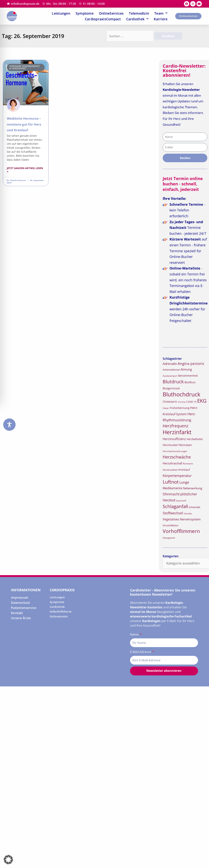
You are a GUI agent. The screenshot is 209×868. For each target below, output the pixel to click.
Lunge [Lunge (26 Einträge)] (184, 482)
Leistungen (61, 13)
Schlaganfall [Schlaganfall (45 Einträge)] (175, 506)
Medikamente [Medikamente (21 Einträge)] (172, 488)
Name (135, 634)
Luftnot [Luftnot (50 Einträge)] (171, 482)
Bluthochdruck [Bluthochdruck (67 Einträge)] (181, 394)
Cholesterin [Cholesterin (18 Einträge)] (170, 402)
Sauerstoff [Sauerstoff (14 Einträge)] (181, 501)
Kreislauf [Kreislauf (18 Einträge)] (184, 470)
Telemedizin (139, 13)
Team (161, 13)
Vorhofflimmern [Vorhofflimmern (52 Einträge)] (181, 531)
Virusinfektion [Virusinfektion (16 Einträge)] (171, 525)
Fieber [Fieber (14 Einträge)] (166, 408)
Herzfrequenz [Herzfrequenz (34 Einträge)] (175, 426)
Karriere (161, 19)
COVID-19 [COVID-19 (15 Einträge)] (191, 402)
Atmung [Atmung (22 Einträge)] (186, 369)
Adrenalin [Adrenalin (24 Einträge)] (170, 364)
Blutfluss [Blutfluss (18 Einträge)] (190, 382)
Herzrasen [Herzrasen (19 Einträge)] (185, 445)
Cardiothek (137, 19)
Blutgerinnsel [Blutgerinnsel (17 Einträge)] (171, 388)
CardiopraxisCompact (103, 19)
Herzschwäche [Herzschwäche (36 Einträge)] (177, 457)
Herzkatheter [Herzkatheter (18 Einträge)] (195, 439)
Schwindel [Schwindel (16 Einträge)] (194, 507)
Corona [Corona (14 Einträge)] (182, 402)
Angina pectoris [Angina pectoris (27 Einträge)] (191, 363)
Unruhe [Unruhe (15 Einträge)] (188, 513)
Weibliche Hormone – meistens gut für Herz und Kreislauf (24, 124)
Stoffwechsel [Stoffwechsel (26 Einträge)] (173, 513)
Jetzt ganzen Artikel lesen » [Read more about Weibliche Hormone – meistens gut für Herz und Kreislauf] (25, 170)
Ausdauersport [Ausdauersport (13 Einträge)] (170, 376)
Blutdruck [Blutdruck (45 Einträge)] (173, 381)
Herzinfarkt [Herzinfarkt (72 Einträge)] (177, 432)
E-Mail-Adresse (141, 652)
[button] (8, 860)
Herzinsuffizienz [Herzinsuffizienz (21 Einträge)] (174, 439)
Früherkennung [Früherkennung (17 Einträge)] (180, 408)
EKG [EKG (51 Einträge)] (202, 401)
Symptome (85, 13)
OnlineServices (111, 13)
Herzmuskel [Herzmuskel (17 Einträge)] (170, 445)
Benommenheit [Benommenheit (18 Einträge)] (188, 376)
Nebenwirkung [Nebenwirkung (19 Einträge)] (193, 488)
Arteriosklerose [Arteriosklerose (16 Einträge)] (171, 370)
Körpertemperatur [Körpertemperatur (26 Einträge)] (177, 476)
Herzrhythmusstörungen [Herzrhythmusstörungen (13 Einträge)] (175, 451)
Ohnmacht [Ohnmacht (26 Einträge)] (171, 494)
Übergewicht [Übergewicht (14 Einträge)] (169, 538)
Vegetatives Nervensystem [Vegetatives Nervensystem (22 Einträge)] (182, 519)
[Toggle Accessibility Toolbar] (9, 425)
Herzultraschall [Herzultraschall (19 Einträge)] (172, 463)
